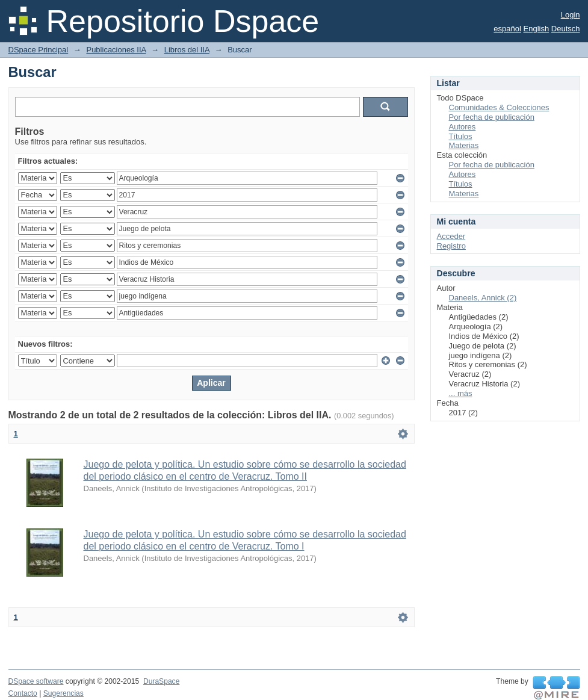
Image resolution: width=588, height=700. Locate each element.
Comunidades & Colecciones (499, 107)
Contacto (23, 693)
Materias (464, 145)
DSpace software (36, 681)
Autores (463, 127)
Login (571, 15)
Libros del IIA (187, 50)
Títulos (461, 136)
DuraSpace (161, 681)
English (537, 29)
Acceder (451, 236)
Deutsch (566, 29)
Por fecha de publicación (492, 117)
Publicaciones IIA (116, 50)
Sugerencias (63, 693)
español (507, 29)
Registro (451, 246)
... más (461, 393)
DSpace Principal (39, 50)
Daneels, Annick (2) (483, 298)
